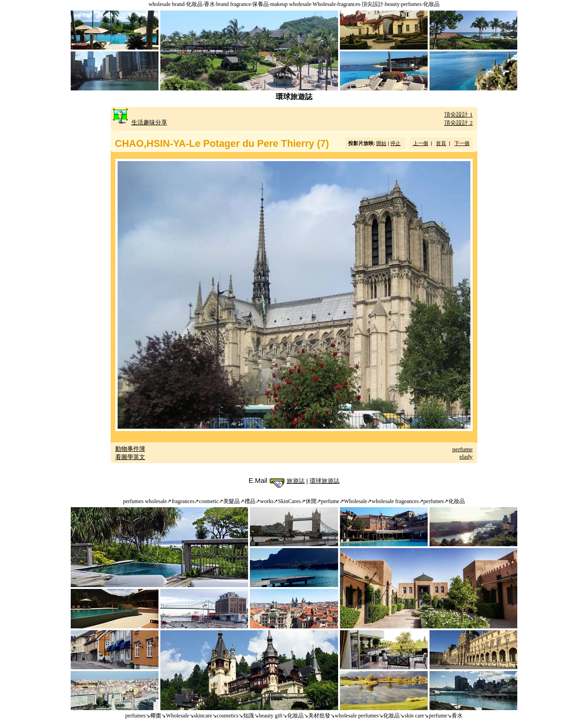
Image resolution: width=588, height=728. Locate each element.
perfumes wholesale (145, 501)
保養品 (260, 4)
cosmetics (228, 716)
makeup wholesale (291, 4)
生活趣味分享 (149, 122)
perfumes (411, 4)
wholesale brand (166, 4)
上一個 (421, 143)
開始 (381, 143)
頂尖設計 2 (458, 123)
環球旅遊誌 (325, 481)
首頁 (441, 143)
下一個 (462, 143)
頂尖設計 (373, 4)
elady (466, 456)
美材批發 (319, 716)
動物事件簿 (130, 449)
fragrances (349, 4)
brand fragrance (234, 4)
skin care (414, 716)
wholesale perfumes (357, 716)
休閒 (311, 501)
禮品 (250, 501)
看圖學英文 (130, 457)
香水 (209, 4)
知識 (249, 716)
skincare (203, 716)
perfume (463, 449)
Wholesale (324, 4)
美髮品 (232, 501)
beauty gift (271, 716)
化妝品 (194, 4)
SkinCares (289, 501)
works (267, 501)
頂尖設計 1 (458, 115)
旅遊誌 (296, 481)
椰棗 (156, 716)
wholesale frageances (395, 501)
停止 (396, 143)
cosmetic (209, 501)
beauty (392, 4)
